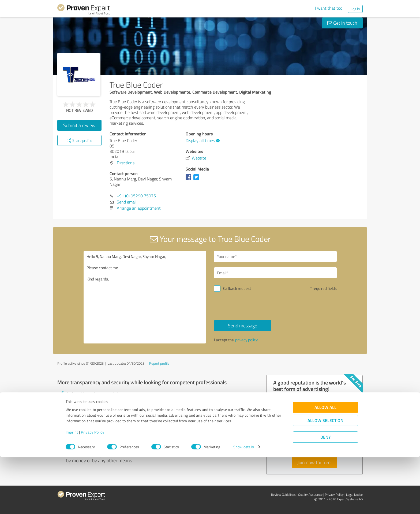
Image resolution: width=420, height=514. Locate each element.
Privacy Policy (93, 489)
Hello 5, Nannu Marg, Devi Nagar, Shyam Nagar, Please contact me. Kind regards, (145, 297)
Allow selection (325, 477)
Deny (326, 494)
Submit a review (79, 125)
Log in (355, 9)
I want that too (329, 8)
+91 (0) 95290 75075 (136, 196)
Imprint (72, 489)
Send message (243, 326)
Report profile (159, 363)
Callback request (237, 288)
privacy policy (246, 340)
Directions (126, 163)
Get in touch (342, 23)
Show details (244, 504)
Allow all (325, 464)
